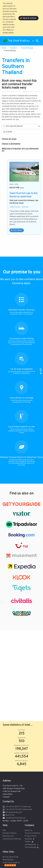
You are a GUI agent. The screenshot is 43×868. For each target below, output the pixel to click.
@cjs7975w (10, 815)
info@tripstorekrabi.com (16, 818)
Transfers (14, 48)
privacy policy (8, 33)
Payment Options (10, 833)
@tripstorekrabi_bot (14, 812)
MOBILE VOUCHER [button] (15, 207)
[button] (33, 41)
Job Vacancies (32, 845)
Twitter (29, 842)
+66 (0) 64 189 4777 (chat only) (18, 807)
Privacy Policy (30, 836)
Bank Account (8, 836)
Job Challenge (32, 847)
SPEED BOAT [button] (25, 207)
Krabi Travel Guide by (11, 863)
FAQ (4, 830)
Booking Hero (8, 860)
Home (4, 48)
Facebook (30, 839)
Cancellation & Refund (12, 839)
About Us (28, 830)
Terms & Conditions (33, 833)
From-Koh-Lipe (27, 48)
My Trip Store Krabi (11, 857)
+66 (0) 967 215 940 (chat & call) (19, 810)
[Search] (21, 126)
